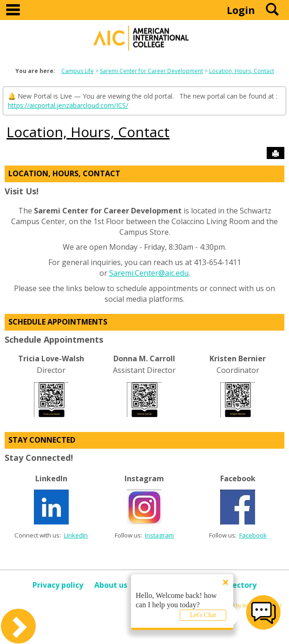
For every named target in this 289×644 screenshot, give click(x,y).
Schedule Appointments (58, 322)
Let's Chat (203, 615)
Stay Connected (42, 440)
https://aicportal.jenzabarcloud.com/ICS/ (68, 105)
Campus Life (78, 71)
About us (111, 585)
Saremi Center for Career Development (151, 71)
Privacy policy (58, 585)
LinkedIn (76, 535)
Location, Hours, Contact (242, 71)
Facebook (253, 535)
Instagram (159, 535)
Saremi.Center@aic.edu (149, 273)
